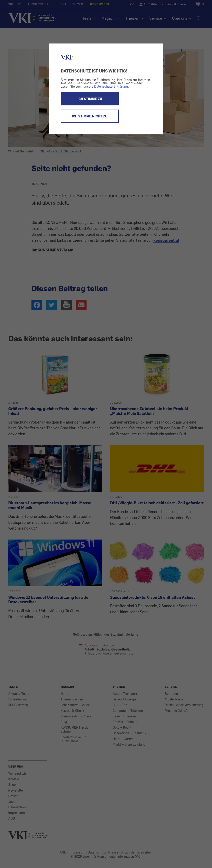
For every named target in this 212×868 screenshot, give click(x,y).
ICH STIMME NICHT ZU (90, 116)
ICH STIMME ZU (90, 99)
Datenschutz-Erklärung (111, 86)
